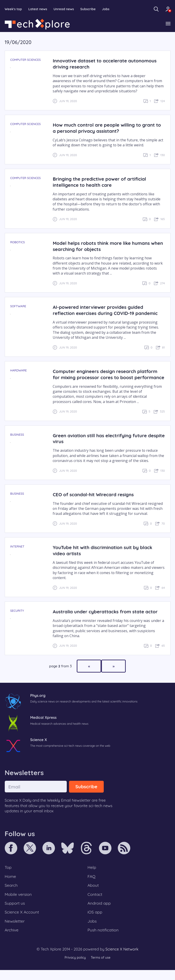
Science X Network (122, 959)
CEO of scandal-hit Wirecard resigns (95, 501)
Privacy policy (75, 967)
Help (92, 874)
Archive (12, 940)
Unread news (66, 9)
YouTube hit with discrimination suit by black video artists (105, 557)
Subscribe (91, 9)
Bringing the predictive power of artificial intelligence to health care (101, 182)
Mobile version (19, 902)
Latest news (39, 9)
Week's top (14, 9)
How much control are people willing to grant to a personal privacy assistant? (106, 128)
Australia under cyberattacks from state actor (107, 618)
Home (11, 883)
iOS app (95, 921)
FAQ (92, 883)
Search (12, 893)
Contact (95, 902)
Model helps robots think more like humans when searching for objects (103, 246)
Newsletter (15, 930)
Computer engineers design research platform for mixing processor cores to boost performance (107, 378)
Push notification (104, 940)
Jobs (109, 9)
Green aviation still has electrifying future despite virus (102, 445)
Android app (100, 911)
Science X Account (23, 921)
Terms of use (101, 967)
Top (8, 874)
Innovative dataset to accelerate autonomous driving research (107, 64)
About (94, 893)
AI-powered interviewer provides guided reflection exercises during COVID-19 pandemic (107, 310)
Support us (15, 911)
